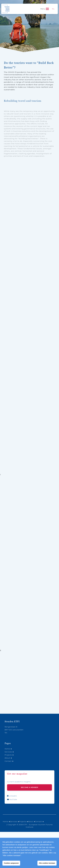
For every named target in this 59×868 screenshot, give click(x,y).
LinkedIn (12, 796)
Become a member (30, 787)
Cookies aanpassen (11, 863)
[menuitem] (53, 9)
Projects (8, 755)
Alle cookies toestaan (47, 863)
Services (8, 752)
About (7, 758)
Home (7, 749)
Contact (8, 761)
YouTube (12, 799)
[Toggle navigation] (45, 9)
